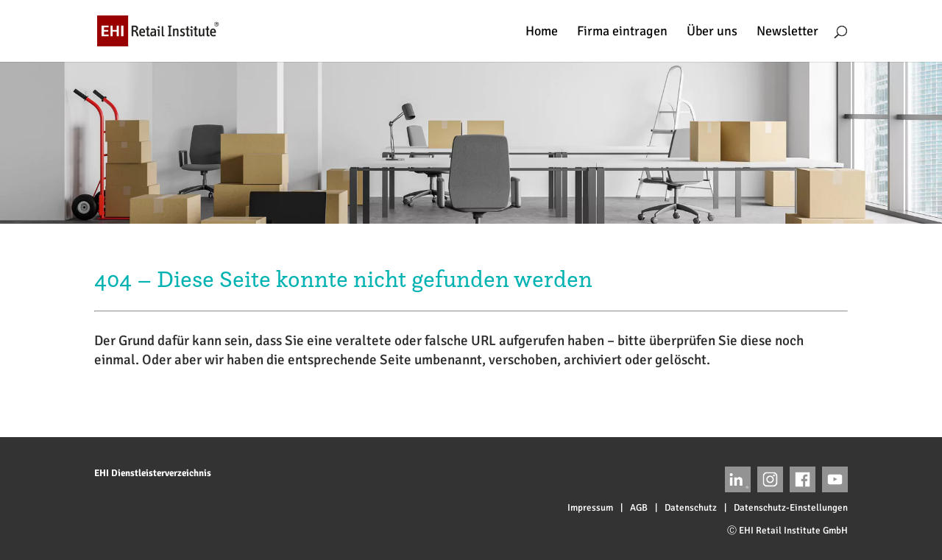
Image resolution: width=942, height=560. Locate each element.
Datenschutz (691, 508)
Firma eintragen (622, 32)
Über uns (712, 32)
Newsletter (787, 32)
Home (542, 32)
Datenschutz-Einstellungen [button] (791, 508)
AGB (639, 508)
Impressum (590, 508)
